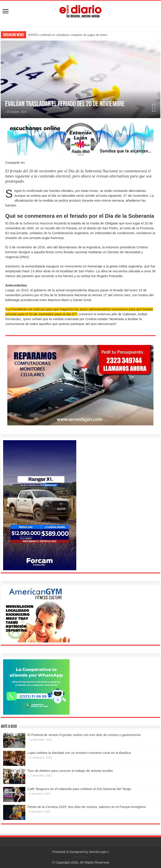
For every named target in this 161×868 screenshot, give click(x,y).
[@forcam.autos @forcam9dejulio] (40, 505)
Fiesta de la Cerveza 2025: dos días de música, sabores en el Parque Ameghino (87, 807)
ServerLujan (98, 852)
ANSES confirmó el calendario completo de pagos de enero (68, 35)
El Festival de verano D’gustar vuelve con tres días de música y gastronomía (84, 735)
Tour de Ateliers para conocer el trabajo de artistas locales (70, 771)
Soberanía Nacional (38, 223)
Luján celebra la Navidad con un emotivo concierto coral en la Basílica (79, 753)
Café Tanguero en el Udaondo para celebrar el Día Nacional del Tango (79, 789)
